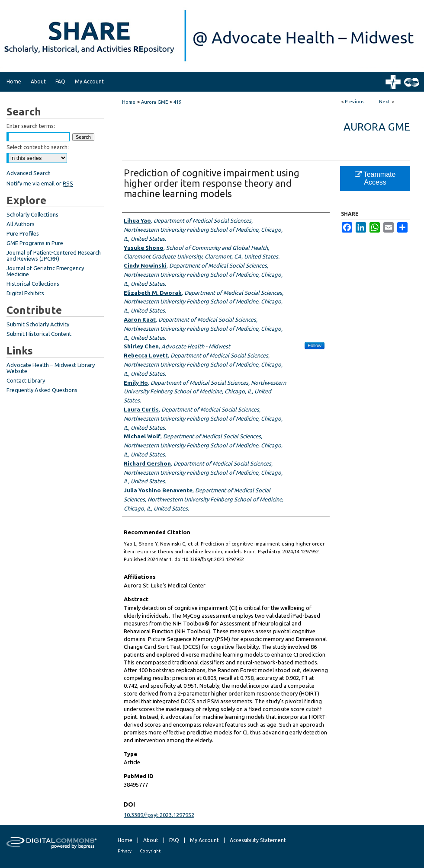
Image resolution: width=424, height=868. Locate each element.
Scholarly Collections (32, 214)
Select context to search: (38, 147)
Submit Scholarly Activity (38, 324)
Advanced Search (29, 173)
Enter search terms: (31, 126)
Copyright (150, 851)
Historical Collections (33, 284)
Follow (315, 345)
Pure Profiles (23, 233)
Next (385, 102)
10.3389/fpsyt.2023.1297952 (159, 815)
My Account (204, 840)
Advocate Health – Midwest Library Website (51, 368)
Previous (355, 102)
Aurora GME (154, 102)
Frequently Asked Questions (42, 390)
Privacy (125, 851)
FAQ (174, 840)
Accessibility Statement (258, 840)
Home (129, 102)
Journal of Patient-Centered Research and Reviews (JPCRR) (54, 255)
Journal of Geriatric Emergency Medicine (45, 271)
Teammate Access (375, 178)
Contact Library (26, 380)
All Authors (21, 224)
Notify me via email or (40, 183)
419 (177, 102)
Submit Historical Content (39, 334)
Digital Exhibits (25, 293)
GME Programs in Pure (35, 243)
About (151, 840)
